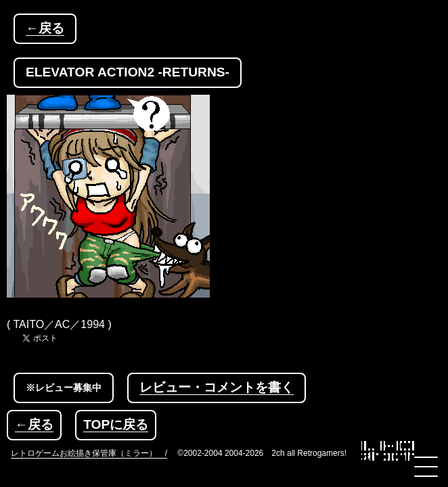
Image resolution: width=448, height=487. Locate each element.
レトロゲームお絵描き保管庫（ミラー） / (89, 453)
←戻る (45, 28)
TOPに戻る (116, 424)
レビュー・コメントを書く (217, 387)
